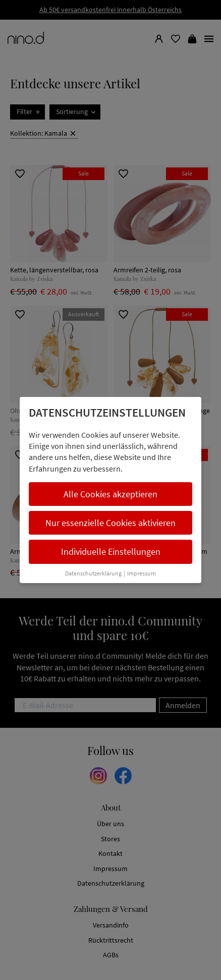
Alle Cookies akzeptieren (111, 494)
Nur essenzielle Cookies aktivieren (111, 523)
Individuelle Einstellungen (111, 552)
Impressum (142, 573)
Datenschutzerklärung (93, 573)
